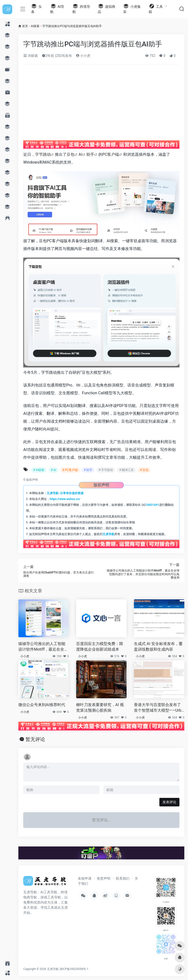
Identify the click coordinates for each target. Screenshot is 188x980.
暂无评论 (35, 739)
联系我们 (123, 878)
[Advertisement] (88, 104)
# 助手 (88, 470)
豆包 (70, 154)
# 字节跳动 (106, 470)
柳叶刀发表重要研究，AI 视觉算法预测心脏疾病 (100, 708)
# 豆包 (144, 470)
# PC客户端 (70, 470)
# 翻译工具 (126, 470)
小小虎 (83, 56)
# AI (53, 470)
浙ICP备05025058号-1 (74, 969)
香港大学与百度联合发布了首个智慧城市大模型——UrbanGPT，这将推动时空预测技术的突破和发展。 (159, 708)
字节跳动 (43, 154)
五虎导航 (108, 534)
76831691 (152, 505)
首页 (25, 26)
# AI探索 (39, 470)
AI (80, 154)
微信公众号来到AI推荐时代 (42, 705)
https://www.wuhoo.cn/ (65, 499)
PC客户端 (111, 154)
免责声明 (104, 878)
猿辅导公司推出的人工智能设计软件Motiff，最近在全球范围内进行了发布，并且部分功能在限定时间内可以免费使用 (43, 647)
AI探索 (35, 26)
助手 (90, 154)
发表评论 (169, 802)
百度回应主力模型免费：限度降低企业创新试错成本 (100, 646)
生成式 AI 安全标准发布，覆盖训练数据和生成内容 (158, 646)
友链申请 (85, 878)
